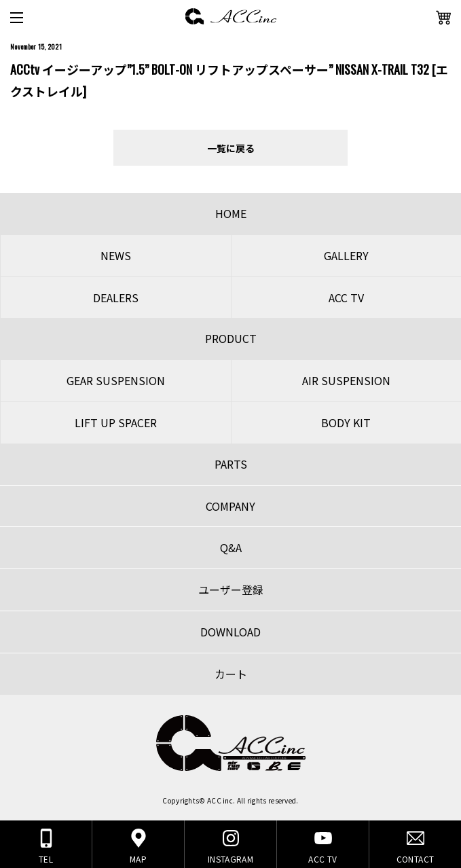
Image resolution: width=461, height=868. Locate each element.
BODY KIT (346, 422)
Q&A (231, 547)
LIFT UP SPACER (116, 422)
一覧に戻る (231, 148)
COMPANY (230, 506)
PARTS (231, 464)
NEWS (116, 255)
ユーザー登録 (231, 590)
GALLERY (346, 255)
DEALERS (116, 297)
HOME (231, 213)
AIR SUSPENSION (346, 380)
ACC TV (346, 297)
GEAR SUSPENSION (116, 380)
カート (231, 674)
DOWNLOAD (230, 632)
